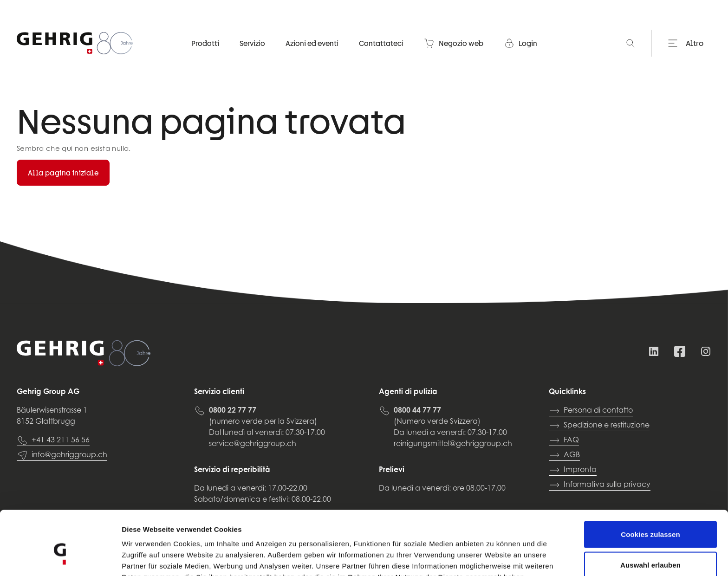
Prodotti (205, 44)
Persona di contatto (591, 411)
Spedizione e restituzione (599, 426)
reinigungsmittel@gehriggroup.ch (453, 444)
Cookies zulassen (650, 485)
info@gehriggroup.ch (62, 455)
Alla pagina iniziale (63, 173)
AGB (564, 455)
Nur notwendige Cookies (650, 546)
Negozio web (454, 44)
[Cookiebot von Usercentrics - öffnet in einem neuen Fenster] (60, 558)
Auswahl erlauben (650, 515)
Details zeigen (494, 558)
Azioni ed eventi (312, 44)
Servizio (252, 44)
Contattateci (381, 44)
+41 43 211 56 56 (53, 440)
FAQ (564, 440)
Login (520, 44)
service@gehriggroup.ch (253, 444)
